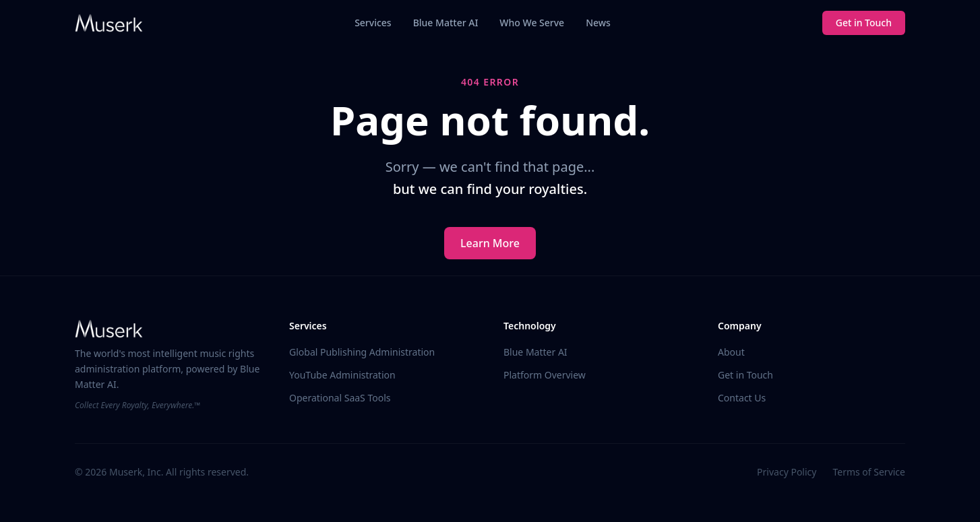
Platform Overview (545, 375)
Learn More (490, 243)
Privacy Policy (787, 472)
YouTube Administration (342, 375)
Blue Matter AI (446, 23)
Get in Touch (864, 23)
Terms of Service (869, 472)
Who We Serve (532, 23)
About (731, 352)
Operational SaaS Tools (340, 398)
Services (373, 23)
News (598, 23)
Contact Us (742, 398)
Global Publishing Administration (362, 352)
